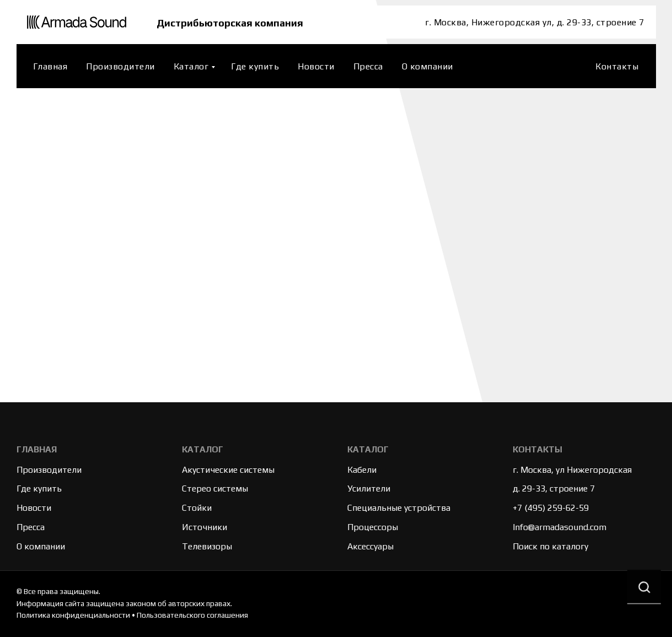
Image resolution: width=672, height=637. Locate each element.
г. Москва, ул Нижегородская (572, 470)
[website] (573, 66)
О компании (428, 66)
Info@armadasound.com (560, 527)
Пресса (368, 66)
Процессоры (373, 527)
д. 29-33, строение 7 (554, 488)
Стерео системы (215, 488)
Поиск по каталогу (550, 546)
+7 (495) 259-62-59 (551, 508)
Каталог (191, 66)
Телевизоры (207, 546)
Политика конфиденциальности (73, 615)
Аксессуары (370, 546)
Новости (316, 66)
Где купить (255, 66)
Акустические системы (228, 470)
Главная (50, 66)
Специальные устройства (399, 508)
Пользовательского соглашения (192, 615)
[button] (643, 588)
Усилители (369, 488)
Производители (120, 66)
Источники (205, 527)
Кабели (362, 470)
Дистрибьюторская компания (233, 22)
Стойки (197, 508)
